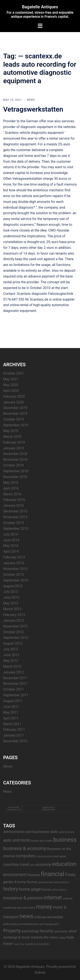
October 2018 (13, 465)
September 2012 (16, 638)
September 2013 (16, 580)
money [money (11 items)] (44, 907)
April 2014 (11, 551)
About (8, 766)
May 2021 (11, 379)
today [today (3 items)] (62, 937)
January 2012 (14, 672)
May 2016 (11, 483)
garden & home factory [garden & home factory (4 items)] (20, 882)
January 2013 (14, 621)
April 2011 (11, 718)
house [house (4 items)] (46, 889)
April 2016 (11, 488)
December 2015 (15, 511)
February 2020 (14, 396)
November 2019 (15, 414)
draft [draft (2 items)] (32, 865)
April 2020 (11, 391)
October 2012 (13, 632)
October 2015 (13, 523)
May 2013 (11, 603)
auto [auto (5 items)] (54, 832)
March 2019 (12, 437)
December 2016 (15, 477)
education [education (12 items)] (64, 864)
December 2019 (15, 408)
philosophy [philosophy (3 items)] (10, 924)
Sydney (40, 972)
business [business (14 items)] (65, 840)
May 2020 (11, 385)
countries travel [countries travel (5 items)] (16, 864)
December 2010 (15, 741)
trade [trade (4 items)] (70, 937)
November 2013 (15, 569)
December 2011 (15, 678)
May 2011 (11, 712)
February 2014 (14, 557)
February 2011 (14, 730)
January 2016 (14, 505)
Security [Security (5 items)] (47, 931)
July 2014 (11, 534)
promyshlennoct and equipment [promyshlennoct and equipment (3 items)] (38, 924)
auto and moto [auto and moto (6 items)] (17, 840)
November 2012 (15, 626)
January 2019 (14, 448)
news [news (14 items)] (26, 916)
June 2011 (11, 707)
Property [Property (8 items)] (12, 931)
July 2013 (11, 592)
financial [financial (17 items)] (52, 874)
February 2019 (14, 442)
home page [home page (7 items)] (30, 889)
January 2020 (14, 402)
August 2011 (13, 701)
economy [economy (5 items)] (43, 864)
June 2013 (11, 597)
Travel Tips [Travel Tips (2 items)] (19, 944)
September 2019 (16, 425)
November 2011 (15, 684)
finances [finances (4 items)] (33, 875)
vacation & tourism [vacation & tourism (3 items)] (37, 944)
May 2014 (11, 546)
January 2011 (14, 735)
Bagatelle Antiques (40, 7)
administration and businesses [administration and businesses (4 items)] (26, 832)
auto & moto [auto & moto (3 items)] (66, 832)
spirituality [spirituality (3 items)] (61, 931)
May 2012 (11, 661)
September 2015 (16, 529)
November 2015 (15, 517)
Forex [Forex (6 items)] (70, 875)
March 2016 (12, 494)
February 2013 (14, 615)
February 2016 (14, 500)
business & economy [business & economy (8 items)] (25, 848)
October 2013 (13, 575)
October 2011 (13, 689)
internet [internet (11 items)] (53, 898)
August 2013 (13, 586)
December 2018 (15, 454)
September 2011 (16, 695)
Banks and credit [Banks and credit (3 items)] (42, 841)
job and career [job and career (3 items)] (26, 908)
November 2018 (15, 460)
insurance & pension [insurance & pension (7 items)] (23, 898)
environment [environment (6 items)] (15, 875)
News (31, 100)
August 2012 (13, 643)
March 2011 (12, 724)
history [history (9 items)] (11, 889)
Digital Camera (48, 810)
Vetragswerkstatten (33, 109)
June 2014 (11, 540)
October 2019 (13, 419)
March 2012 (12, 666)
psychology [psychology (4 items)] (30, 931)
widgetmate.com (14, 810)
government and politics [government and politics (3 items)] (54, 882)
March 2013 (12, 609)
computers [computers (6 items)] (26, 856)
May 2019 (11, 431)
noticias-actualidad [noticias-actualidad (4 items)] (48, 917)
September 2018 (16, 471)
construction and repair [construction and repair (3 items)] (51, 856)
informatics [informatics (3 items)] (59, 890)
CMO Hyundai (59, 230)
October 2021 (13, 373)
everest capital (14, 173)
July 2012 (11, 649)
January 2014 (14, 563)
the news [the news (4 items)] (51, 937)
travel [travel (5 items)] (8, 944)
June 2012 (11, 655)
